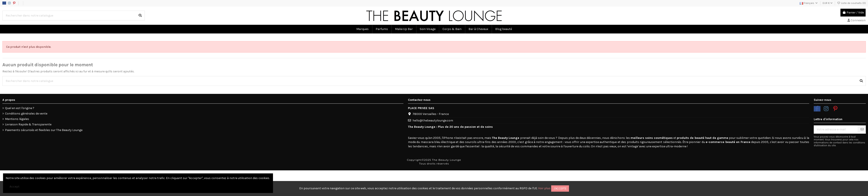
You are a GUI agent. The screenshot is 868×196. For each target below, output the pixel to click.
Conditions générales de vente (26, 114)
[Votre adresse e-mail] (836, 130)
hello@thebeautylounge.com (433, 120)
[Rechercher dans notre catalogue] (140, 16)
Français (809, 3)
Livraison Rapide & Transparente (28, 124)
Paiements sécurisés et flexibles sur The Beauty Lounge (44, 130)
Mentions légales (17, 119)
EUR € (828, 3)
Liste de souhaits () (852, 3)
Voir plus (544, 188)
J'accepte (560, 189)
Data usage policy (42, 3)
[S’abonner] (862, 129)
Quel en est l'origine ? (20, 108)
